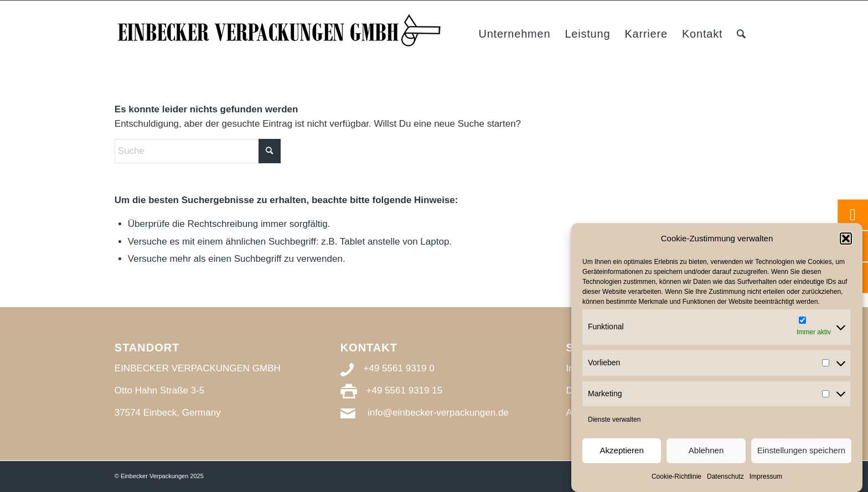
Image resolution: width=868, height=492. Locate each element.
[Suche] (742, 34)
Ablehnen (706, 450)
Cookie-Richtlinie (676, 477)
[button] (846, 239)
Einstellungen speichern (801, 450)
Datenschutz (725, 477)
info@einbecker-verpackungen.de (438, 413)
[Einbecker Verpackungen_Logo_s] (281, 34)
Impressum (766, 477)
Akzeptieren (622, 450)
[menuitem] (514, 34)
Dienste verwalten (614, 420)
